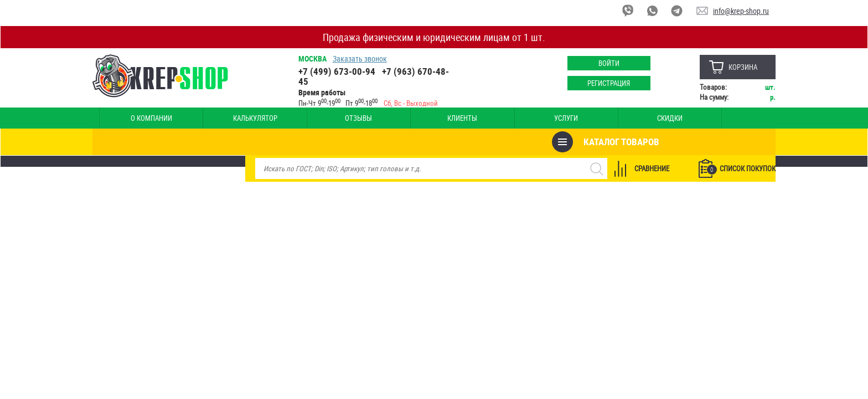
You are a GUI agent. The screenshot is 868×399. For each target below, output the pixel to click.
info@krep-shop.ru (741, 11)
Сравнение (645, 142)
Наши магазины (730, 118)
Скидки (449, 118)
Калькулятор (195, 118)
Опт (513, 118)
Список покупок (735, 142)
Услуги (386, 118)
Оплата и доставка (656, 118)
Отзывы (259, 118)
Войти (603, 63)
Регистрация (603, 83)
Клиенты (322, 118)
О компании (131, 118)
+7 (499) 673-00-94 (341, 71)
